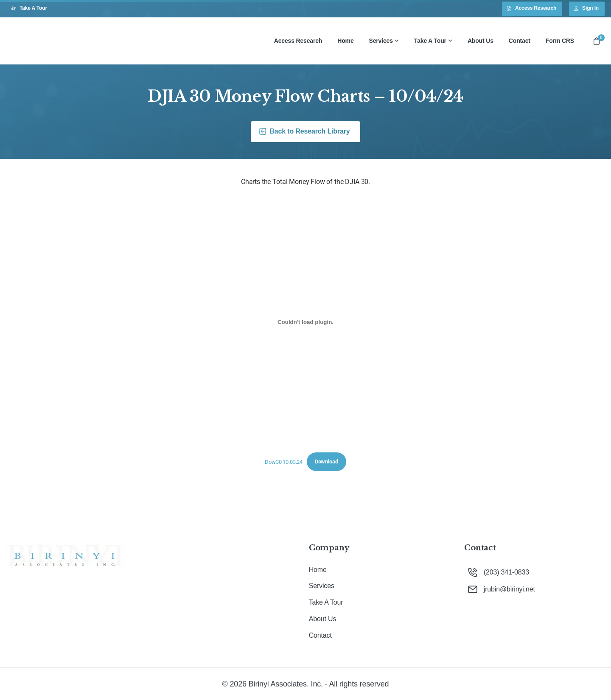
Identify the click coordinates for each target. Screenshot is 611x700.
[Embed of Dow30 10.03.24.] (305, 322)
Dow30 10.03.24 (284, 462)
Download (327, 462)
